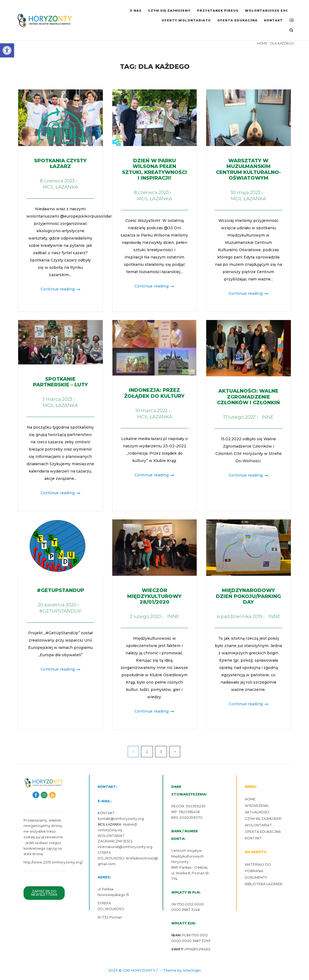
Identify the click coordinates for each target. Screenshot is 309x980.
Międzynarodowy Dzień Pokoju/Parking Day (248, 596)
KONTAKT (273, 20)
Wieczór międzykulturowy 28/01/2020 (154, 596)
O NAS (136, 11)
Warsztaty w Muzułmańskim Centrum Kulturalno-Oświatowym (248, 169)
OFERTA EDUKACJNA (237, 20)
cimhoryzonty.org (129, 819)
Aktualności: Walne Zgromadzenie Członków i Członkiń (249, 397)
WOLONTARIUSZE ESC (267, 11)
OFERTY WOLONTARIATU (186, 20)
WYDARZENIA (257, 806)
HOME (262, 43)
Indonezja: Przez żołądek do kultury (154, 393)
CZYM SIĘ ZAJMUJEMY (169, 11)
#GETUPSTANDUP (60, 590)
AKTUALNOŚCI (257, 812)
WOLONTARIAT (258, 825)
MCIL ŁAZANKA (60, 187)
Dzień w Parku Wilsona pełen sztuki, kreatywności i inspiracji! (154, 169)
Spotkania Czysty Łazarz (60, 164)
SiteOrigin (192, 970)
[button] (7, 50)
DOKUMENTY (256, 877)
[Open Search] (291, 30)
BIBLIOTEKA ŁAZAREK (264, 884)
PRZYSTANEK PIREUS (218, 11)
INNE (268, 417)
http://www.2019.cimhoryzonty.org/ (53, 862)
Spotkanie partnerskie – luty (60, 382)
